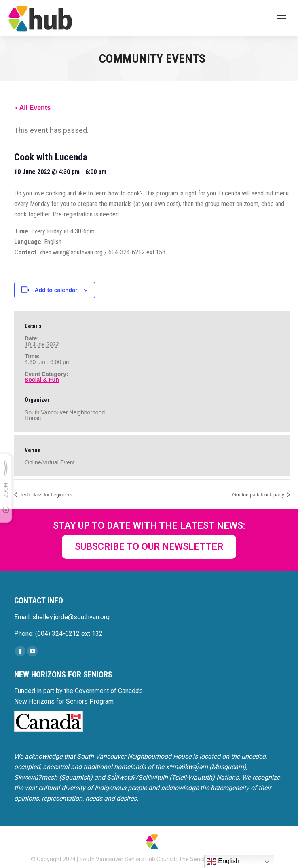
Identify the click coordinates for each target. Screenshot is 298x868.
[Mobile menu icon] (282, 18)
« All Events (32, 108)
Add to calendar (56, 290)
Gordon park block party (259, 495)
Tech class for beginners (45, 495)
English (223, 862)
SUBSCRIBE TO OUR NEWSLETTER (149, 547)
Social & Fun (42, 380)
